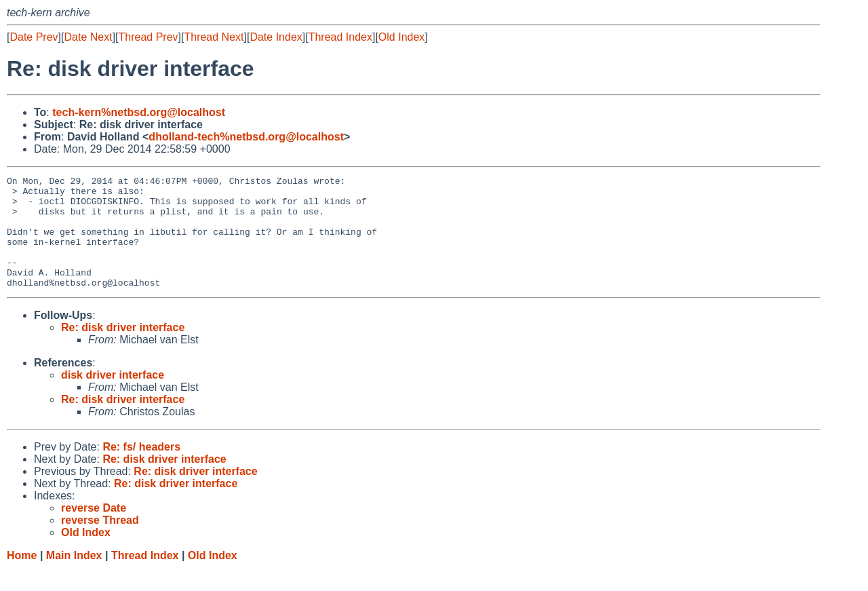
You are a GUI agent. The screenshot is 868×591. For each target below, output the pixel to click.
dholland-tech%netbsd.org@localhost (246, 137)
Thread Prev (149, 37)
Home (22, 578)
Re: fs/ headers (141, 469)
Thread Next (214, 37)
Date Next (88, 37)
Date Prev (34, 37)
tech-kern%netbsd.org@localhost (139, 112)
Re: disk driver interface (123, 350)
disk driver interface (113, 397)
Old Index (401, 37)
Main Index (74, 578)
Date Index (276, 37)
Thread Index (340, 37)
